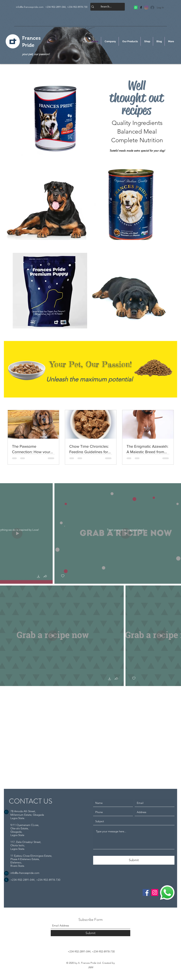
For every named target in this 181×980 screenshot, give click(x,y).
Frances (31, 38)
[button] (39, 577)
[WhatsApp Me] (167, 893)
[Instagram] (155, 892)
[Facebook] (141, 7)
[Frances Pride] (136, 7)
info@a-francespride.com (30, 7)
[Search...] (106, 7)
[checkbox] (63, 576)
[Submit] (134, 860)
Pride (28, 45)
